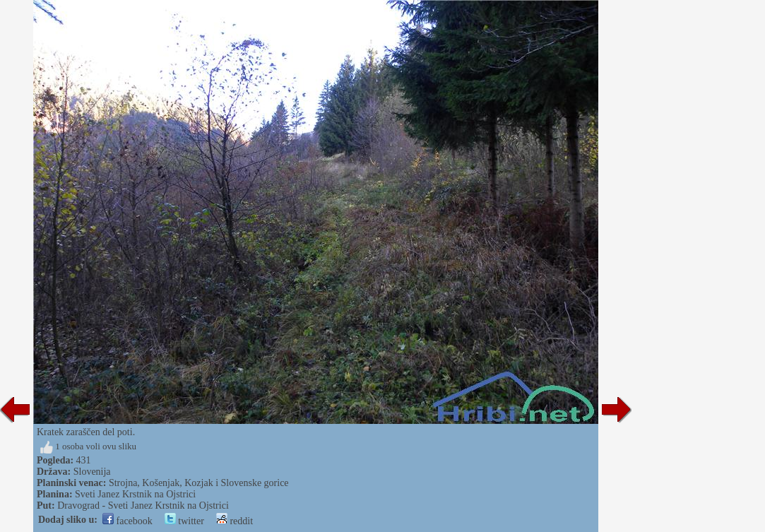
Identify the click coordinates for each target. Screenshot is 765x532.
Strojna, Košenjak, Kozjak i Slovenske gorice (199, 483)
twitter (184, 521)
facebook (127, 521)
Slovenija (92, 472)
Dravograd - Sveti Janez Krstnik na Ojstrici (143, 506)
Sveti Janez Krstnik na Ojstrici (135, 494)
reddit (235, 521)
